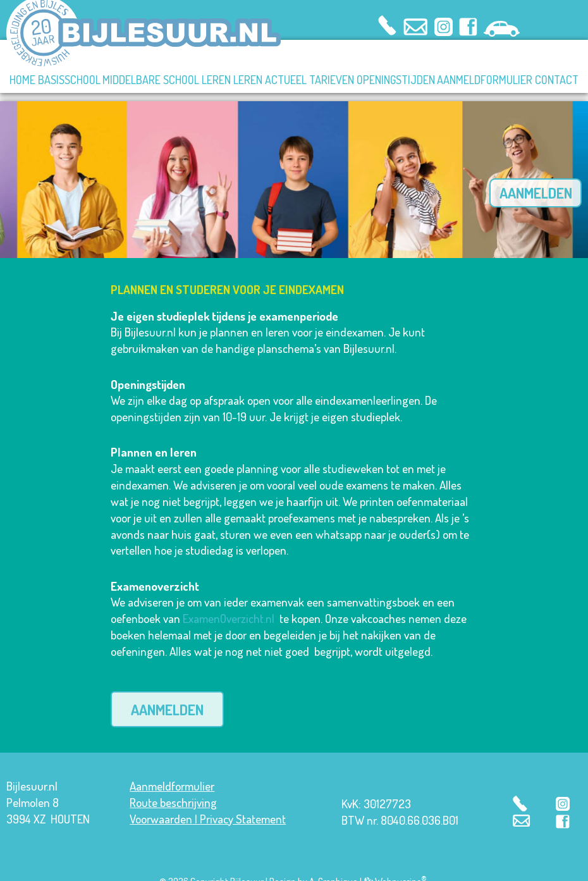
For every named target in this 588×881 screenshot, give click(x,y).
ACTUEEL (286, 80)
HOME (22, 80)
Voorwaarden (161, 804)
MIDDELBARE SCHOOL (151, 80)
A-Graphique (334, 866)
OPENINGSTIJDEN (396, 80)
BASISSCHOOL (69, 80)
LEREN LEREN (232, 80)
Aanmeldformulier (172, 771)
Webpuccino (400, 866)
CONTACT (557, 80)
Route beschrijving (173, 787)
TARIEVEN (332, 80)
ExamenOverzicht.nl (229, 604)
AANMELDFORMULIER (485, 80)
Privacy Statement (243, 804)
